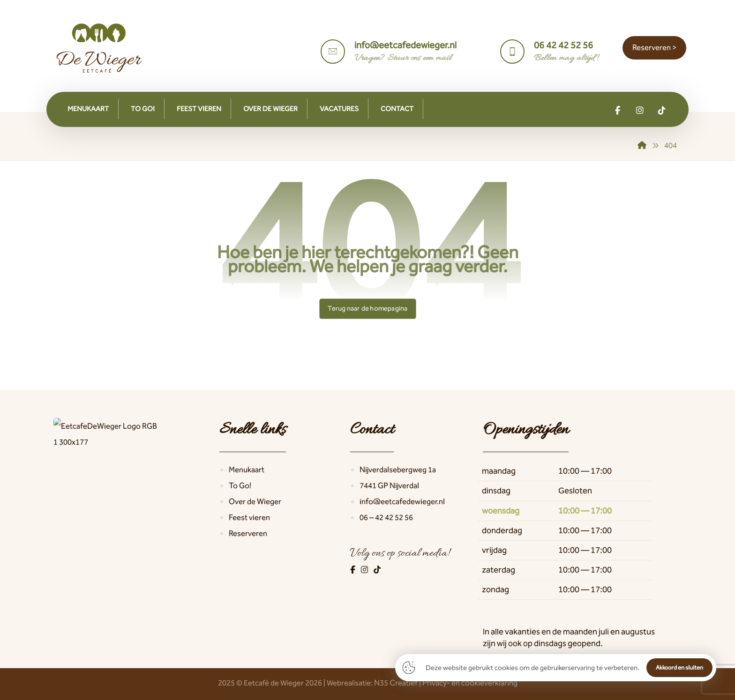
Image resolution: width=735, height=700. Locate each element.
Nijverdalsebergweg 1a (398, 469)
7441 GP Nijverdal (389, 485)
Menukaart (247, 469)
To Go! (240, 485)
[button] (618, 111)
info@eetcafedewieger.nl (402, 501)
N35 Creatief (396, 683)
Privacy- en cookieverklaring (470, 683)
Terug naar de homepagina (367, 308)
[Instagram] (365, 570)
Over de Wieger (255, 501)
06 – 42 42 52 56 (386, 517)
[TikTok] (377, 570)
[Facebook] (353, 570)
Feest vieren (249, 517)
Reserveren (248, 533)
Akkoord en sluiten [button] (679, 667)
